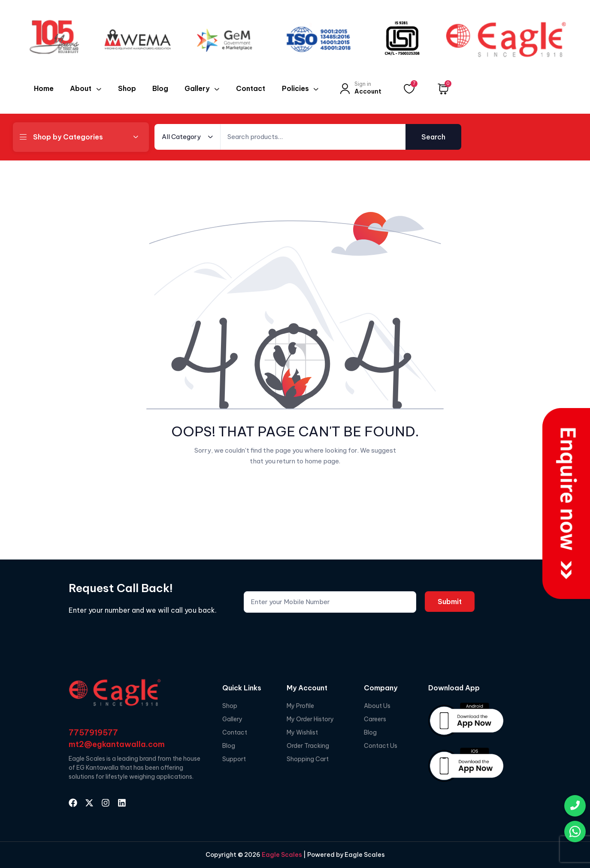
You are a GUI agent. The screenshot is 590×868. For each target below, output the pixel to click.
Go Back (295, 492)
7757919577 (93, 733)
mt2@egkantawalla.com (117, 744)
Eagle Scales (281, 855)
